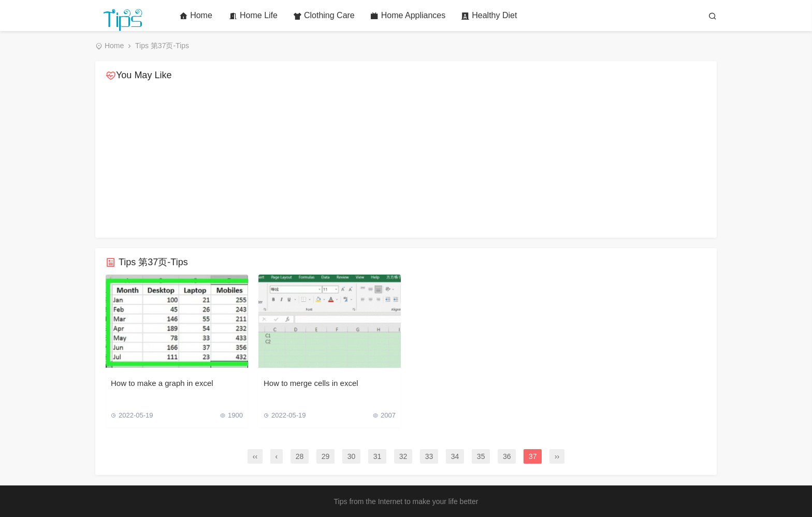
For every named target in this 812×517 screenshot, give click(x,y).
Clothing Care (324, 16)
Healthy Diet (489, 16)
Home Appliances (408, 16)
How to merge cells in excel (311, 383)
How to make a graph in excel (162, 383)
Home (196, 16)
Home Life (253, 16)
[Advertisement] (406, 160)
